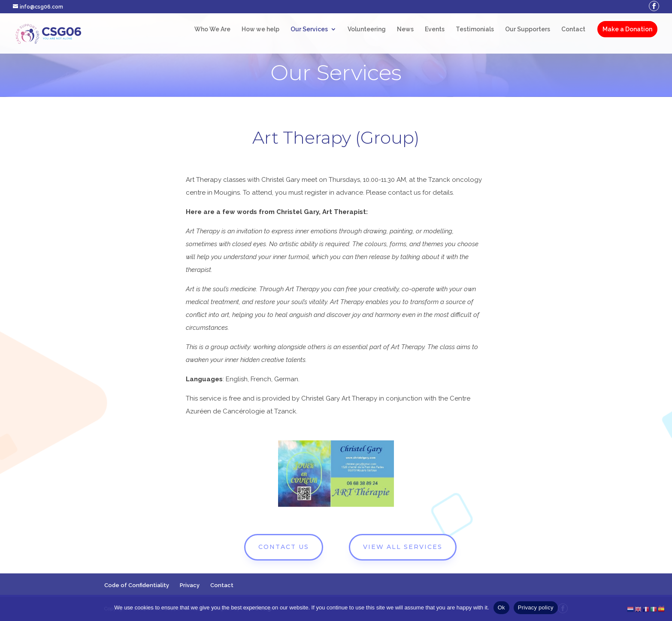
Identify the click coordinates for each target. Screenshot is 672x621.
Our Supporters (528, 29)
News (405, 29)
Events (435, 29)
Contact (573, 29)
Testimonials (475, 29)
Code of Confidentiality (137, 585)
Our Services (309, 29)
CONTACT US (284, 547)
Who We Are (212, 29)
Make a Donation (627, 29)
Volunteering (367, 29)
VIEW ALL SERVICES (403, 547)
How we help (260, 29)
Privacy (190, 585)
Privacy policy (536, 607)
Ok (501, 607)
